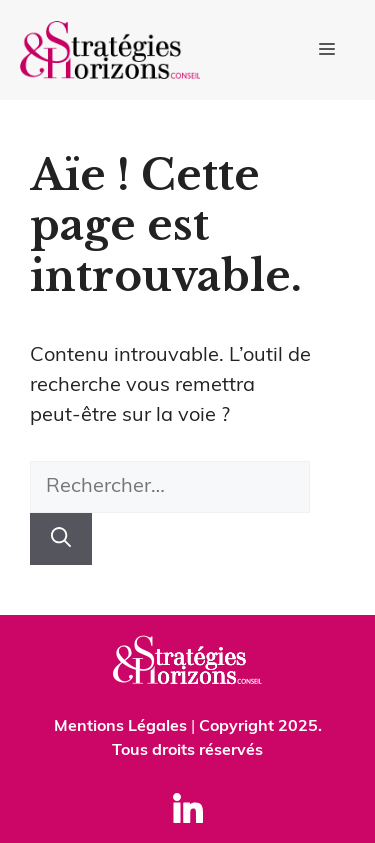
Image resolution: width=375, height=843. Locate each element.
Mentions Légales (120, 727)
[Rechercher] (61, 539)
